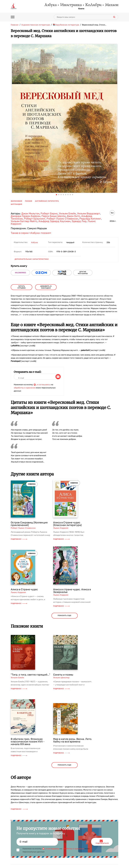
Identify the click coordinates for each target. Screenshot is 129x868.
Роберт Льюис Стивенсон (62, 219)
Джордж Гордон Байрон (26, 216)
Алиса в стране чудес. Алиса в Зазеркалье (72, 591)
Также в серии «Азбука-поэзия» (31, 233)
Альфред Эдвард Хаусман (54, 221)
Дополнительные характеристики (32, 259)
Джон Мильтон (30, 213)
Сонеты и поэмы (63, 675)
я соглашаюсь (44, 385)
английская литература (47, 201)
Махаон (112, 5)
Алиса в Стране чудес (24, 589)
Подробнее (19, 539)
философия (16, 201)
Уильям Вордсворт (89, 213)
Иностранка (71, 5)
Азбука (50, 5)
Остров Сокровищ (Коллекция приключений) (29, 524)
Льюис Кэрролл (61, 528)
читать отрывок (22, 287)
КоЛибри (93, 5)
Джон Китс (73, 216)
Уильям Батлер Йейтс (24, 221)
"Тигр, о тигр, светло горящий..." (30, 675)
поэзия (29, 201)
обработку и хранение (25, 388)
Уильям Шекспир (61, 678)
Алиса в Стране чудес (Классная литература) (67, 524)
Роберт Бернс (49, 213)
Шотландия (16, 204)
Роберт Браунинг (35, 219)
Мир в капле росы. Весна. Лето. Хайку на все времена (73, 740)
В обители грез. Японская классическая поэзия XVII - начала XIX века (28, 742)
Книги (81, 9)
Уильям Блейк (67, 213)
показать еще (64, 616)
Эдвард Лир (79, 221)
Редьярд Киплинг (90, 219)
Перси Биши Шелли (54, 216)
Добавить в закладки (46, 287)
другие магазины (83, 273)
